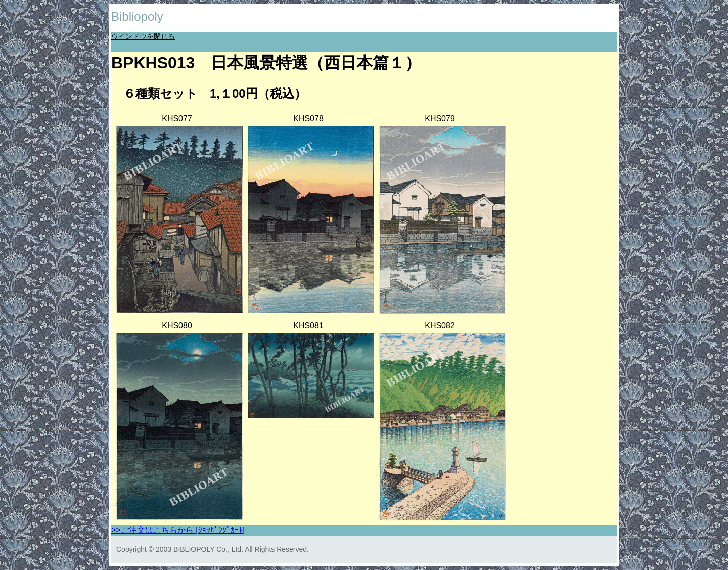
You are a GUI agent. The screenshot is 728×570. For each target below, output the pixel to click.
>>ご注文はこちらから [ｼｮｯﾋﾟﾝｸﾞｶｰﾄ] (178, 530)
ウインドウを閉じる (143, 36)
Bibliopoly (137, 16)
